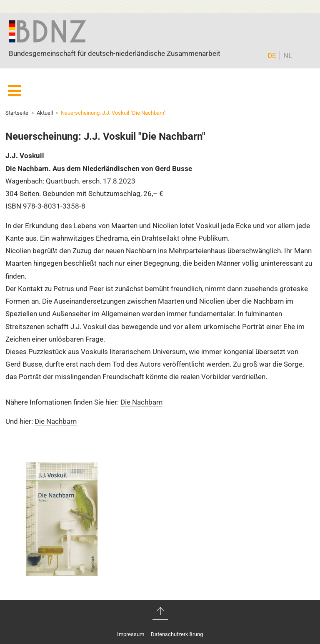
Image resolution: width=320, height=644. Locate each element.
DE (272, 55)
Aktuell (45, 113)
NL (288, 55)
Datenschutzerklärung (177, 634)
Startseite (17, 113)
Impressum (131, 634)
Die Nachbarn (141, 402)
